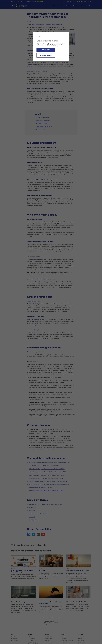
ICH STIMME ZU (46, 50)
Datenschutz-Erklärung (53, 46)
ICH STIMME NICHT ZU (46, 55)
